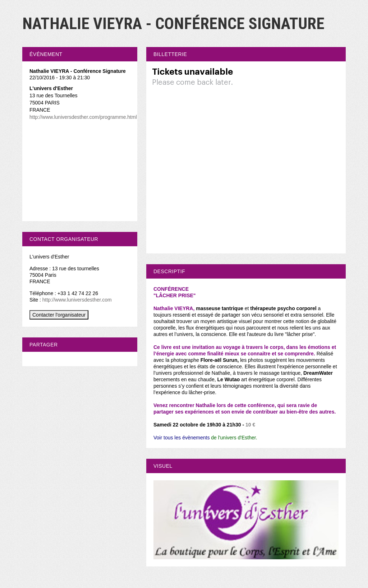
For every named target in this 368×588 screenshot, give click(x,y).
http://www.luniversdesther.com (77, 300)
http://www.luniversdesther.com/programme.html (83, 117)
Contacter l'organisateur (59, 315)
